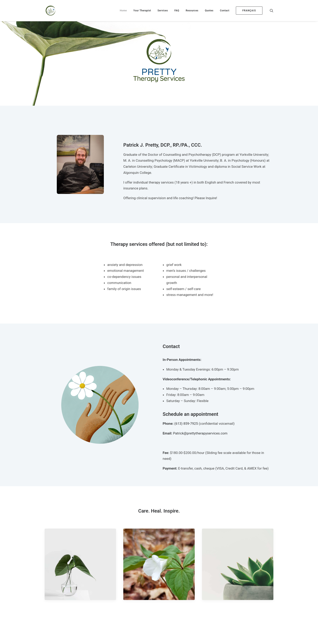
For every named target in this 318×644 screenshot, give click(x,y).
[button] (272, 11)
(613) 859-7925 (186, 424)
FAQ (177, 11)
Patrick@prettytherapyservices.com (200, 433)
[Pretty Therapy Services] (50, 11)
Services (163, 11)
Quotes (209, 11)
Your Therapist (142, 11)
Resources (192, 11)
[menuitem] (123, 11)
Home (123, 11)
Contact (225, 11)
